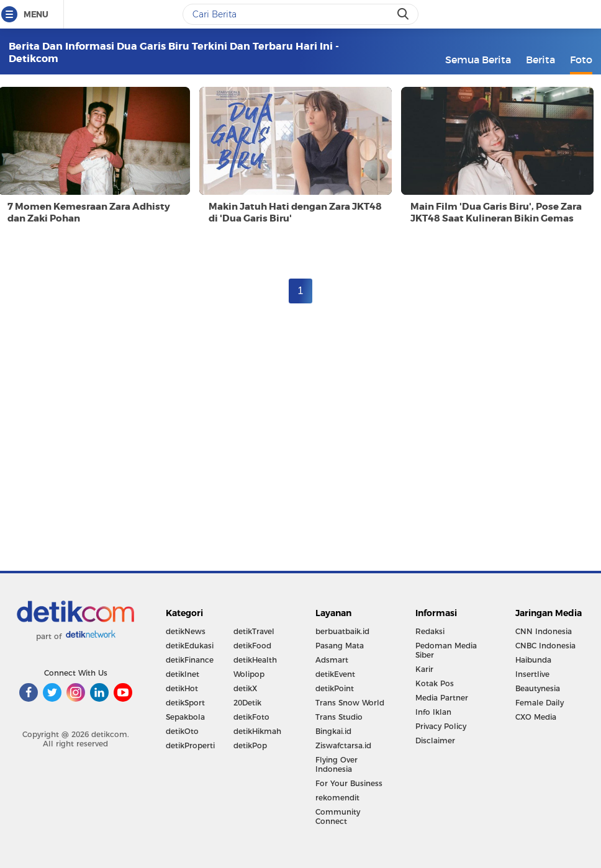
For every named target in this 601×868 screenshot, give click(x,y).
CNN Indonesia (544, 631)
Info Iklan (433, 712)
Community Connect (338, 817)
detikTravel (254, 631)
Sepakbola (185, 717)
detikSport (185, 703)
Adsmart (332, 660)
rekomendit (337, 798)
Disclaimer (435, 740)
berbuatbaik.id (342, 631)
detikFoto (251, 717)
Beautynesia (538, 688)
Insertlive (532, 674)
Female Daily (540, 703)
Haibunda (533, 660)
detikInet (183, 674)
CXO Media (536, 717)
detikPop (250, 745)
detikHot (182, 688)
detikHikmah (257, 731)
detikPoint (335, 688)
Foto (581, 60)
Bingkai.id (333, 731)
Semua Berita (478, 60)
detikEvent (335, 674)
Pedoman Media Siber (446, 650)
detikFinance (190, 660)
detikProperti (190, 745)
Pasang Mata (340, 646)
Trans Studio (339, 717)
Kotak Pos (435, 683)
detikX (245, 688)
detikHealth (255, 660)
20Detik (247, 703)
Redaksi (430, 631)
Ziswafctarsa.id (343, 745)
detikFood (252, 646)
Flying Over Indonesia (337, 764)
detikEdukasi (190, 646)
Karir (424, 669)
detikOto (182, 731)
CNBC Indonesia (545, 646)
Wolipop (249, 674)
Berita (540, 60)
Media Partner (442, 698)
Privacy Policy (441, 726)
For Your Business (349, 783)
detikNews (186, 631)
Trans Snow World (350, 703)
